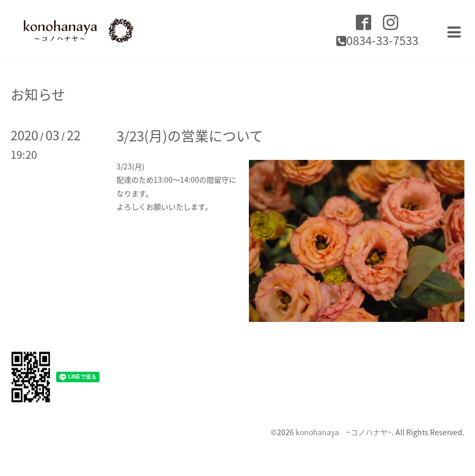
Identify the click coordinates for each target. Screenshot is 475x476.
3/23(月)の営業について (190, 136)
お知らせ (38, 94)
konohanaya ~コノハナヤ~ (344, 432)
